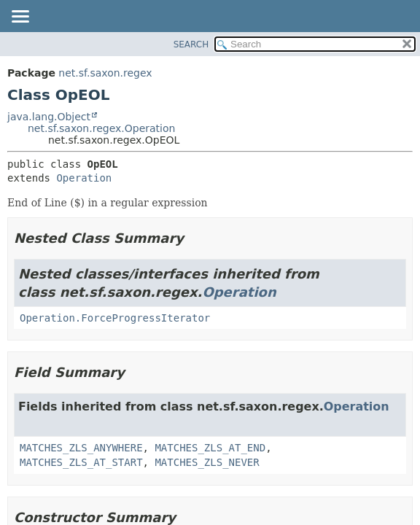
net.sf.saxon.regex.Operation (101, 128)
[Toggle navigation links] (20, 17)
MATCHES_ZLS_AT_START (81, 462)
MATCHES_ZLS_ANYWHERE (81, 448)
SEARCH (191, 44)
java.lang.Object (49, 117)
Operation (84, 178)
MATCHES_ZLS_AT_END (210, 448)
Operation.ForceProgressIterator (115, 318)
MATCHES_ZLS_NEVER (207, 462)
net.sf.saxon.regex (105, 73)
